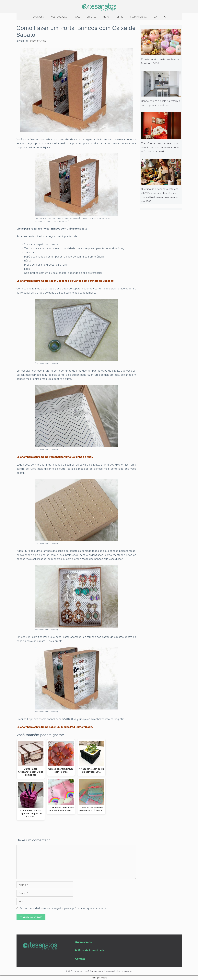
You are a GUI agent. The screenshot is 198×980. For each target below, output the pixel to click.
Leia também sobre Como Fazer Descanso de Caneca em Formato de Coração (65, 281)
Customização (59, 17)
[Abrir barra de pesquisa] (165, 17)
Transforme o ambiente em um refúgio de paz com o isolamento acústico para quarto (160, 147)
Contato (80, 959)
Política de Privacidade (90, 950)
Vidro (106, 17)
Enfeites (92, 17)
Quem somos (83, 942)
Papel (77, 17)
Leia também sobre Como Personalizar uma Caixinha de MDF (54, 457)
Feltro (120, 17)
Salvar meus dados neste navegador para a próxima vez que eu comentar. (64, 908)
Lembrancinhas (139, 17)
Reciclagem (38, 17)
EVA (156, 17)
